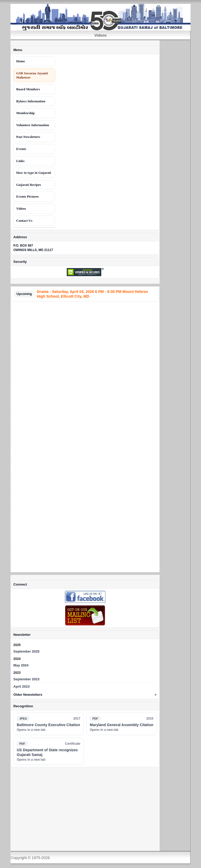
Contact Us (24, 221)
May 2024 (21, 665)
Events (21, 149)
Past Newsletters (28, 137)
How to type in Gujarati (34, 173)
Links (20, 161)
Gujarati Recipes (29, 185)
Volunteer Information (33, 125)
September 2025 (26, 651)
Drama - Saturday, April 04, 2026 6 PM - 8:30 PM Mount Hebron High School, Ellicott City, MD (93, 294)
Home (21, 61)
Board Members (28, 89)
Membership (26, 113)
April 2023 (21, 686)
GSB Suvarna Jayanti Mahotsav (32, 75)
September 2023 (26, 679)
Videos (21, 208)
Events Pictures (27, 196)
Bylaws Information (31, 101)
